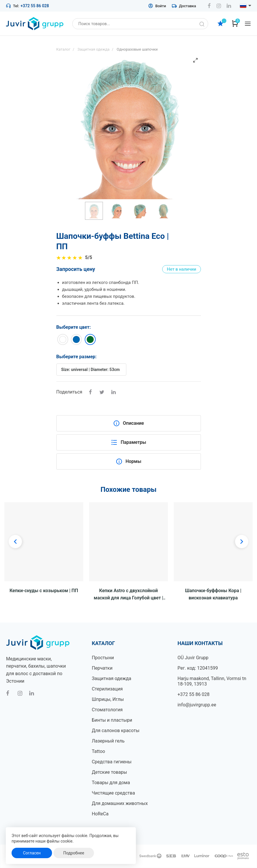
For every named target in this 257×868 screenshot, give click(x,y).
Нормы (128, 461)
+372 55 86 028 (35, 6)
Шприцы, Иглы (108, 699)
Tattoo (98, 751)
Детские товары (109, 772)
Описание (128, 423)
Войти (157, 6)
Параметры (128, 442)
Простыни (103, 658)
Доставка (184, 6)
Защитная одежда (111, 678)
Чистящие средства (113, 793)
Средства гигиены (111, 762)
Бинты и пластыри (112, 720)
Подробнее (74, 853)
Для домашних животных (120, 803)
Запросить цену (76, 269)
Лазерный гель (108, 741)
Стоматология (107, 710)
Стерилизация (107, 689)
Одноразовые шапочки (137, 49)
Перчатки (102, 668)
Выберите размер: (77, 357)
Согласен (32, 853)
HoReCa (100, 814)
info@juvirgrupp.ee (197, 705)
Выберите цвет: (74, 327)
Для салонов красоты (115, 731)
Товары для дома (111, 783)
